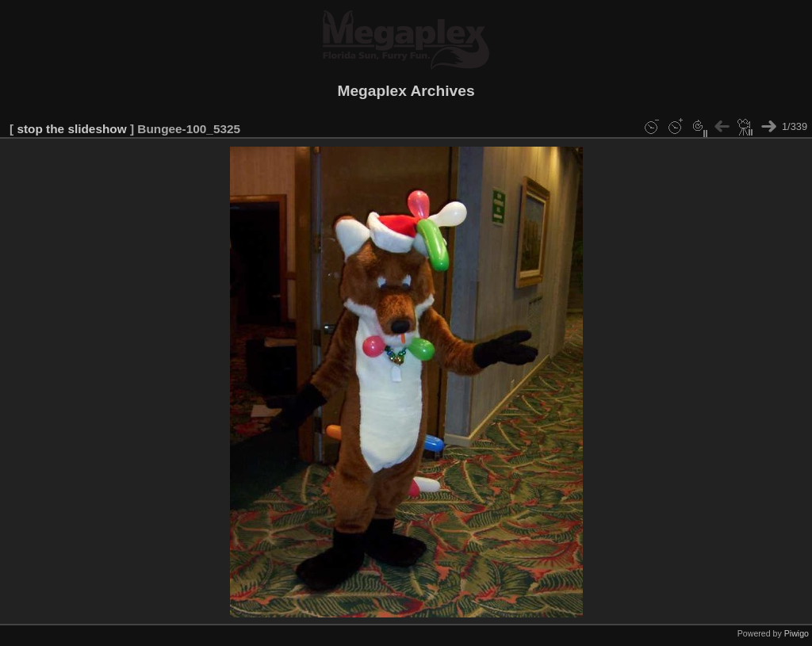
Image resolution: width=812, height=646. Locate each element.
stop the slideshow (71, 129)
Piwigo (797, 633)
